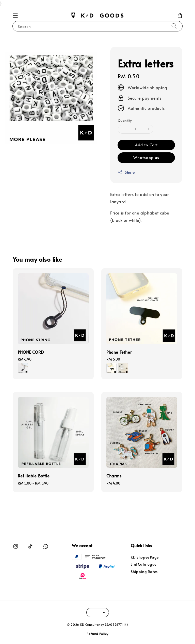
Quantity (125, 120)
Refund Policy (97, 634)
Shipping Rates (144, 572)
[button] (15, 15)
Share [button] (126, 172)
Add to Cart (146, 145)
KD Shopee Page (145, 557)
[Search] (174, 26)
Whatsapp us (146, 157)
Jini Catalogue (143, 564)
